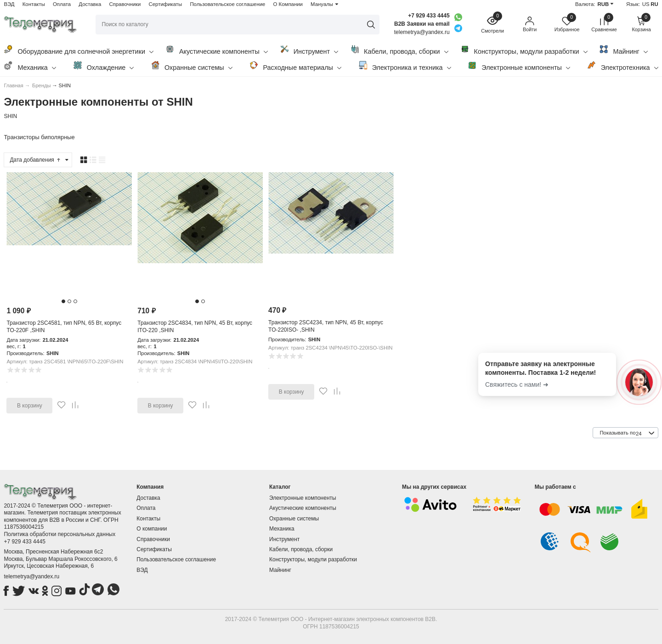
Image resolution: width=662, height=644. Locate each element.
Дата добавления (35, 160)
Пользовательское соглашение (227, 4)
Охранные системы (192, 66)
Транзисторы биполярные (39, 137)
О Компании (288, 4)
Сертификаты (166, 4)
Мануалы (322, 4)
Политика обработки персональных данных (59, 534)
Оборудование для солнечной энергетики (79, 50)
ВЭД (9, 4)
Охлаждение (104, 66)
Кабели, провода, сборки (399, 50)
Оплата (62, 4)
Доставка (90, 4)
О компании (152, 529)
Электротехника (623, 66)
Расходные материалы (295, 66)
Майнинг (623, 50)
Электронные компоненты (519, 66)
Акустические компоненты (217, 50)
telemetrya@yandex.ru (31, 576)
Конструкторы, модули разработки (524, 50)
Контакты (34, 4)
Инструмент (309, 50)
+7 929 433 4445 (429, 16)
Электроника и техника (405, 66)
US (646, 4)
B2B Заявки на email (422, 24)
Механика (30, 66)
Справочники (125, 4)
